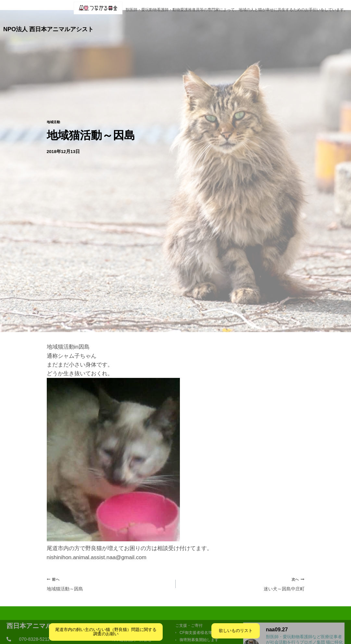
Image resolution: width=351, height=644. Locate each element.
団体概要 (141, 24)
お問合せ (314, 24)
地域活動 (55, 112)
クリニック (231, 24)
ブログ (197, 24)
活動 (170, 24)
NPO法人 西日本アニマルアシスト (48, 24)
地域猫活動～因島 (108, 575)
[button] (141, 24)
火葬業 (339, 24)
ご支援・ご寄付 (275, 24)
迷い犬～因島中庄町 (243, 575)
